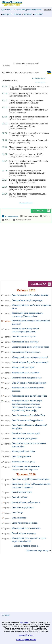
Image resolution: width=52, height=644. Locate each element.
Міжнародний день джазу (23, 462)
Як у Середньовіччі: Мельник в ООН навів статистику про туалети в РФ (28, 162)
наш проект (24, 622)
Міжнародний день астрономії (26, 373)
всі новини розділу (39, 78)
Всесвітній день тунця (22, 492)
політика (5, 615)
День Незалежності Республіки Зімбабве (30, 295)
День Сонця (17, 513)
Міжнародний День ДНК (23, 367)
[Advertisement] (26, 40)
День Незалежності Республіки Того (28, 415)
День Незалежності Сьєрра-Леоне (27, 420)
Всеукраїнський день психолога (26, 352)
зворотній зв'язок (26, 635)
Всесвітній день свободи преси (26, 502)
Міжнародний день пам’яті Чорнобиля (29, 396)
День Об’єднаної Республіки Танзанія (29, 383)
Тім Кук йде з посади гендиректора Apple (28, 194)
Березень (18, 546)
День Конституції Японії (23, 507)
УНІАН (8, 220)
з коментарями (40, 82)
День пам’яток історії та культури (27, 300)
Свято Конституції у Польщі (25, 523)
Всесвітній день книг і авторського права (30, 347)
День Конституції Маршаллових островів (31, 479)
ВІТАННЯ (17, 14)
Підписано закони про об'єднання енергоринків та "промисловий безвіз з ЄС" (29, 109)
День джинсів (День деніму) (25, 438)
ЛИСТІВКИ (27, 14)
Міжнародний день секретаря (25, 342)
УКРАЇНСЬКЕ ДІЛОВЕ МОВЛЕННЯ (28, 10)
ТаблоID (46, 216)
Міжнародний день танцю (24, 451)
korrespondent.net (11, 216)
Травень (34, 546)
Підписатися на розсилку (39, 550)
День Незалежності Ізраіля (24, 336)
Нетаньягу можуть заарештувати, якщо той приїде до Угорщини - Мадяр (28, 125)
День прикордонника (21, 457)
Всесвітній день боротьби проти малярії (30, 362)
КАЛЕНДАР (6, 14)
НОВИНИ (47, 10)
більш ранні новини (26, 203)
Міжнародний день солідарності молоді (30, 357)
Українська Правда (23, 220)
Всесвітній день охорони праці (26, 433)
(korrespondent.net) (28, 89)
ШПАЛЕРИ (38, 14)
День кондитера (19, 518)
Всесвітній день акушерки (24, 533)
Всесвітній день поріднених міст (27, 378)
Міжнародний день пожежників (26, 528)
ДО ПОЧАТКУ (7, 10)
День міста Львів (20, 497)
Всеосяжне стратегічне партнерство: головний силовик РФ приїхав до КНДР (27, 172)
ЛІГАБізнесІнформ (30, 216)
